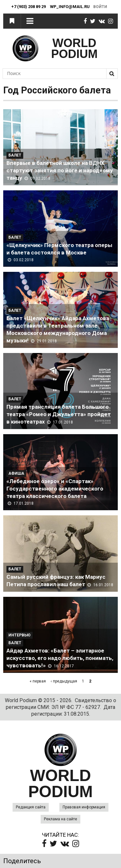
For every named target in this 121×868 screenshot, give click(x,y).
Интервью (20, 635)
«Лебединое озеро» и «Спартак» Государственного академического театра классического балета (55, 489)
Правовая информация (84, 807)
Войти (100, 7)
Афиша (16, 473)
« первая (38, 681)
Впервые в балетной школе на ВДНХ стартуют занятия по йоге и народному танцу (60, 170)
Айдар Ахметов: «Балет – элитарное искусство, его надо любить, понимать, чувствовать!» (60, 658)
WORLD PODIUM (75, 48)
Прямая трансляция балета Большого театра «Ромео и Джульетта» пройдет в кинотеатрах (59, 414)
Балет (15, 155)
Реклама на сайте (60, 819)
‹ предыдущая (64, 681)
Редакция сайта (31, 807)
